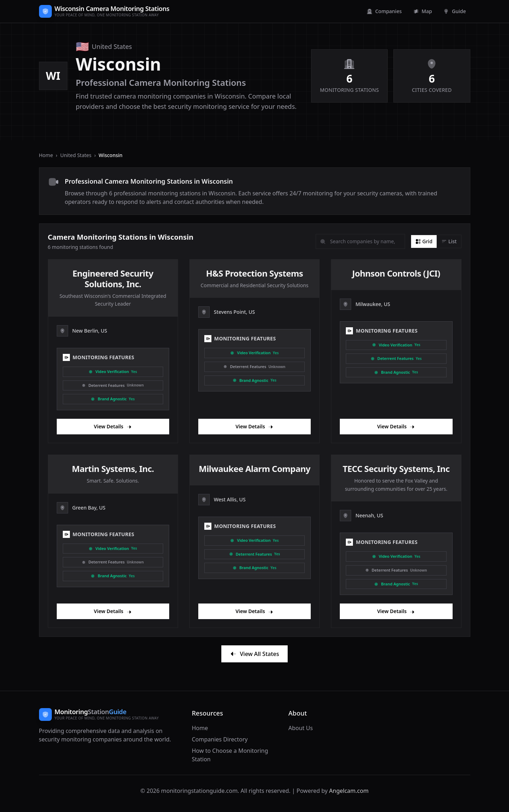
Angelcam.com (349, 791)
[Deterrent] (113, 386)
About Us (301, 728)
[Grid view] (424, 241)
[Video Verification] (113, 372)
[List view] (449, 241)
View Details (113, 426)
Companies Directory (220, 739)
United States (76, 155)
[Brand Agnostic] (113, 399)
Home (46, 155)
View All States (254, 654)
